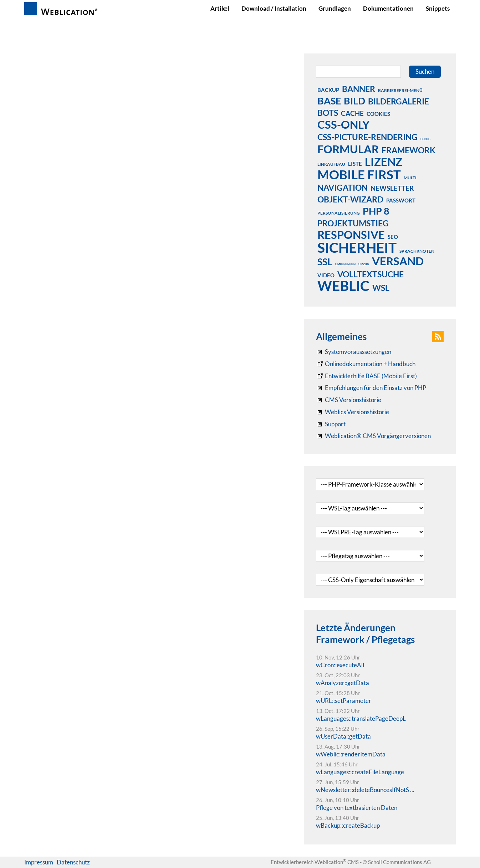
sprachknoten (417, 251)
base (329, 101)
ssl (325, 261)
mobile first (359, 174)
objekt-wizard (350, 199)
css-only (343, 124)
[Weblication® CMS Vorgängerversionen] (373, 436)
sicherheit (357, 247)
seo (393, 237)
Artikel (220, 8)
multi (410, 178)
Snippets (438, 8)
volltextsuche (371, 274)
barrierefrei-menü (400, 90)
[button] (438, 337)
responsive (351, 235)
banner (359, 89)
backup (328, 90)
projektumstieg (353, 223)
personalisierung (339, 213)
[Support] (331, 424)
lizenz (384, 161)
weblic (343, 286)
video (326, 275)
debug (425, 139)
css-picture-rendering (367, 137)
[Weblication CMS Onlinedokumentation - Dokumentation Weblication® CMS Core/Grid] (366, 364)
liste (355, 164)
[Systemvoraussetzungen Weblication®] (354, 352)
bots (328, 113)
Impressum (39, 862)
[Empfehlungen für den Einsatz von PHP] (371, 388)
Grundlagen (335, 8)
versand (398, 261)
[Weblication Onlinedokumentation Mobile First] (366, 376)
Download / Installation (274, 8)
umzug (364, 264)
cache (352, 113)
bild (354, 101)
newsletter (392, 188)
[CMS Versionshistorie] (349, 400)
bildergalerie (399, 101)
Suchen (425, 71)
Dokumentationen (388, 8)
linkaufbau (331, 164)
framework (408, 150)
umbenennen (345, 264)
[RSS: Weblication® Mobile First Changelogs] (353, 412)
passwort (401, 200)
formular (348, 149)
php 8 (376, 211)
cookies (378, 114)
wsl (381, 288)
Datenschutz (73, 862)
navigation (343, 188)
